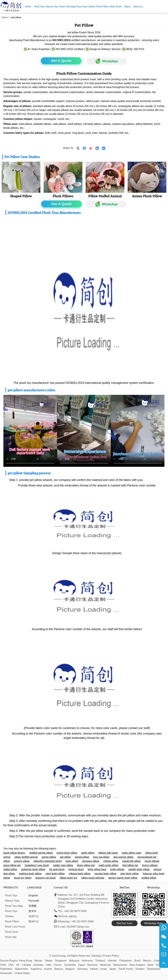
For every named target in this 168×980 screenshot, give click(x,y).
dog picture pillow (123, 857)
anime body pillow (67, 853)
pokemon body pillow (33, 869)
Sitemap (96, 956)
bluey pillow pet (86, 865)
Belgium (70, 969)
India (48, 965)
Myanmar (105, 965)
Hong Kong (25, 961)
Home (28, 6)
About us (138, 6)
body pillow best (97, 869)
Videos (127, 6)
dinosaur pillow (91, 861)
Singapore (61, 961)
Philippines (126, 961)
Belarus (59, 969)
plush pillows (152, 861)
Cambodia (70, 965)
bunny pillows (150, 865)
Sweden (140, 969)
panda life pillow (132, 861)
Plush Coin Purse (15, 927)
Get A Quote (61, 61)
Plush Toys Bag (67, 6)
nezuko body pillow (105, 874)
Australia (38, 965)
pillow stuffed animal (26, 857)
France (58, 965)
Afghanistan (21, 969)
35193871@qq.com (78, 927)
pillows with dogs (108, 853)
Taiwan (48, 961)
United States (22, 973)
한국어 (32, 911)
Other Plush (115, 6)
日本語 (32, 906)
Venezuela (6, 973)
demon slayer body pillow (123, 878)
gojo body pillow (130, 874)
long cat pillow (101, 857)
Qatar (150, 965)
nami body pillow (55, 874)
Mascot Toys (52, 6)
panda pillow (82, 857)
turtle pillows (117, 869)
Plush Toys (39, 6)
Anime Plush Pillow (147, 196)
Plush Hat (11, 937)
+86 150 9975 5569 (75, 911)
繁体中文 (34, 921)
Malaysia (74, 961)
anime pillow (49, 857)
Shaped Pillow (21, 196)
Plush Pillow (102, 6)
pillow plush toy (69, 878)
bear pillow (72, 861)
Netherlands (120, 965)
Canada (26, 965)
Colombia (159, 961)
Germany (82, 969)
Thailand (100, 961)
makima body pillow (30, 874)
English (33, 895)
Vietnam (112, 961)
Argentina (36, 969)
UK (18, 965)
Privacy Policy (111, 956)
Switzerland (154, 969)
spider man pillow (63, 865)
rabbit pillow (10, 869)
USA (11, 965)
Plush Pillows (63, 196)
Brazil (137, 961)
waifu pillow (88, 853)
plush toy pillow (23, 878)
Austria (48, 969)
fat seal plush (57, 869)
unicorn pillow (22, 861)
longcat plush (76, 869)
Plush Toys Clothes (86, 6)
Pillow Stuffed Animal (105, 196)
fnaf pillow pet (130, 865)
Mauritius (92, 965)
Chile (3, 965)
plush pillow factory (14, 853)
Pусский (34, 901)
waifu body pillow (109, 865)
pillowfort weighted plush (48, 861)
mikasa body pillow (79, 874)
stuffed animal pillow (41, 853)
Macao (38, 961)
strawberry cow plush (37, 865)
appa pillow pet (12, 865)
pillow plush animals (93, 878)
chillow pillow (111, 861)
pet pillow (65, 857)
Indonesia (87, 961)
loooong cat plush (45, 878)
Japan (113, 969)
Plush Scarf (12, 932)
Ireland (94, 969)
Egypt (81, 965)
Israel (104, 969)
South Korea (126, 969)
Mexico (147, 961)
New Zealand (137, 965)
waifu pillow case (132, 853)
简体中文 (34, 916)
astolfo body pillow (139, 869)
